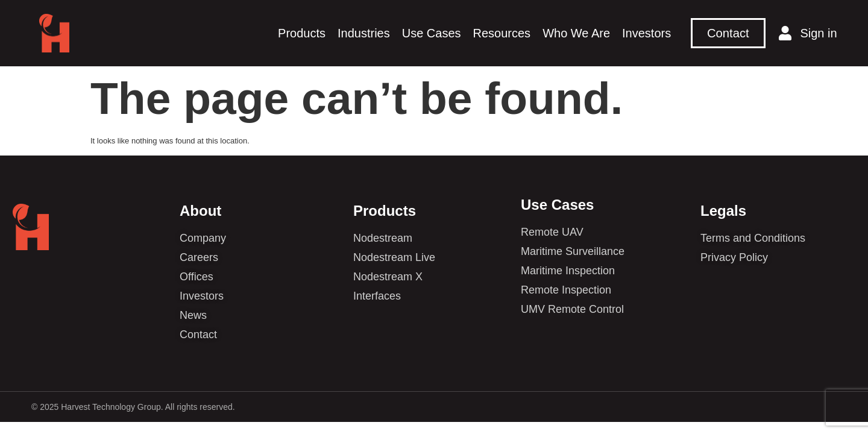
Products (302, 33)
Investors (646, 33)
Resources (502, 33)
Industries (364, 33)
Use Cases (432, 33)
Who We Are (576, 33)
